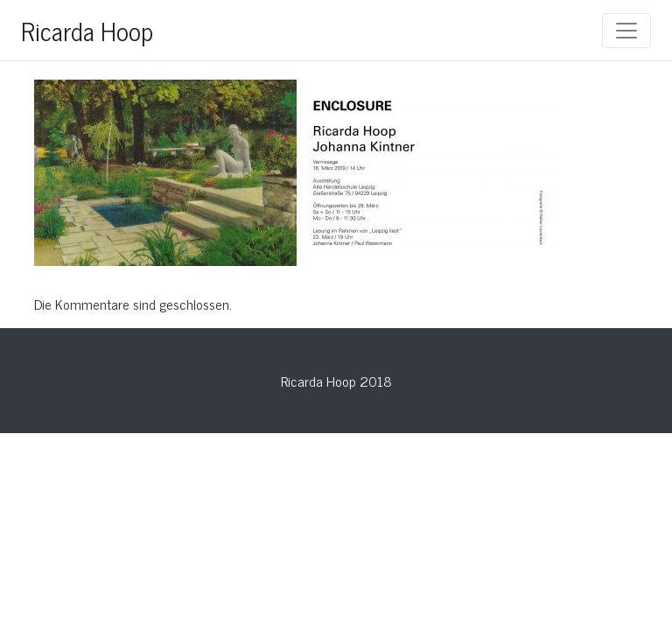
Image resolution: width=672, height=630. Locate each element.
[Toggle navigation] (626, 31)
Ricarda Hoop (87, 30)
